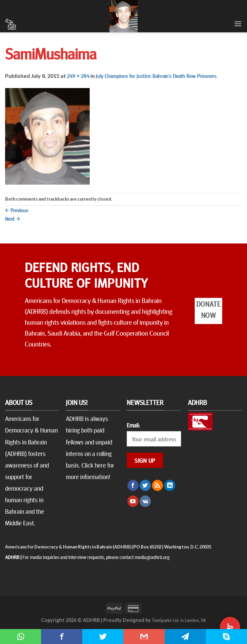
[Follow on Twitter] (145, 486)
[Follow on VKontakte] (145, 501)
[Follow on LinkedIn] (170, 486)
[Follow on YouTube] (133, 501)
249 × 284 (78, 75)
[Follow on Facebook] (133, 486)
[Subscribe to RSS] (157, 486)
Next (13, 218)
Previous (17, 210)
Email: (133, 425)
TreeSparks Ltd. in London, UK (179, 620)
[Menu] (238, 24)
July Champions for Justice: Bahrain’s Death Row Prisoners (156, 75)
